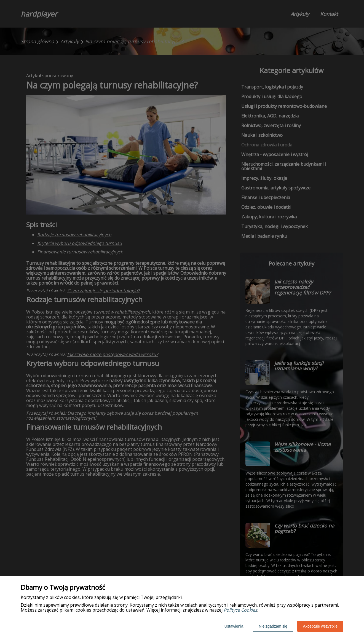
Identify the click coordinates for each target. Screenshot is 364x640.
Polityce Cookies (240, 610)
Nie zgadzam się (273, 626)
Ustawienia (234, 626)
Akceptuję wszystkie (320, 626)
